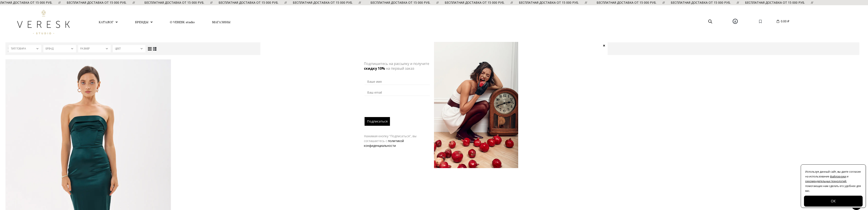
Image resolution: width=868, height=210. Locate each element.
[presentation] (398, 109)
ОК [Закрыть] (833, 201)
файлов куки (838, 176)
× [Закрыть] (604, 45)
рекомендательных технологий (826, 181)
